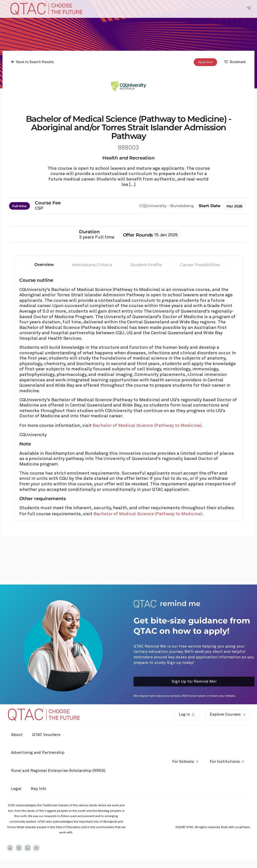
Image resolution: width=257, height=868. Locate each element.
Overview (44, 265)
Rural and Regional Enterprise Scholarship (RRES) (58, 771)
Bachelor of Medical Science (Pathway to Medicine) (147, 426)
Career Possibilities (200, 265)
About (17, 735)
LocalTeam (242, 827)
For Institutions (224, 762)
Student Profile (146, 265)
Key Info (41, 789)
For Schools (182, 762)
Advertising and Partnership (38, 753)
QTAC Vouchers (47, 735)
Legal (16, 789)
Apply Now (205, 62)
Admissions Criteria (92, 265)
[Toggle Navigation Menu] (249, 8)
